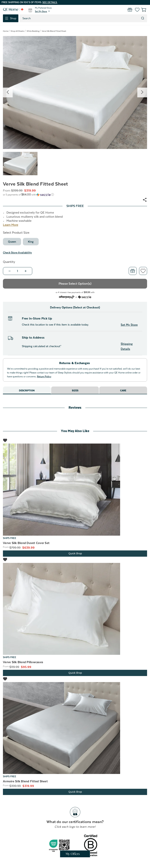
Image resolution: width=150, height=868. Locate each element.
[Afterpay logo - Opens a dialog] (67, 297)
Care (123, 391)
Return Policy (44, 377)
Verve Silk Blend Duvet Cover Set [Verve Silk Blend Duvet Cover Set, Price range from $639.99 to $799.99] (26, 543)
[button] (43, 11)
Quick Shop (75, 553)
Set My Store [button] (129, 325)
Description (27, 391)
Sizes (75, 391)
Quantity (9, 262)
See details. (50, 2)
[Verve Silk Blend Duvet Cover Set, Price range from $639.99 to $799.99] (75, 490)
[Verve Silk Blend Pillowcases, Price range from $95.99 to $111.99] (75, 609)
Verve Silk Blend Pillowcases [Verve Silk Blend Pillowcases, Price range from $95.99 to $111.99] (23, 662)
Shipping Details (127, 346)
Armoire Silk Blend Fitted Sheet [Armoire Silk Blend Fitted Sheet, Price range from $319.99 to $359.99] (25, 781)
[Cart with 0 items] (142, 10)
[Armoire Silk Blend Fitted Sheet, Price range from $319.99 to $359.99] (75, 728)
